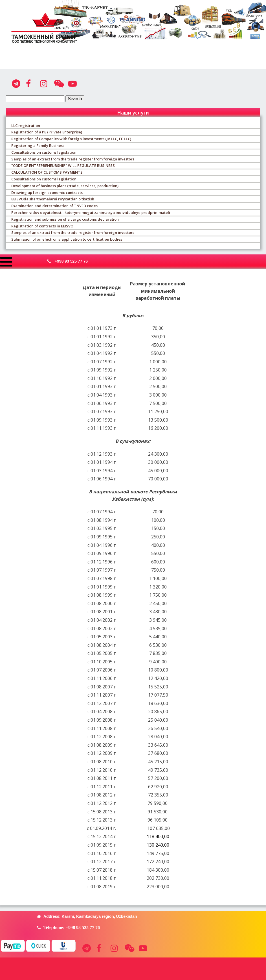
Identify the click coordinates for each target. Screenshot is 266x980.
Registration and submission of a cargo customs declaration (65, 219)
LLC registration (26, 126)
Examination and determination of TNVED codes (54, 206)
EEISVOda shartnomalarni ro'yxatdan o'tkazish (53, 199)
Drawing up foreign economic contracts (47, 193)
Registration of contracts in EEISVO (42, 226)
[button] (66, 261)
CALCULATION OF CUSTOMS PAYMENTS (47, 172)
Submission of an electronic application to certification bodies (67, 239)
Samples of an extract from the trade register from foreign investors (73, 159)
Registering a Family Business (38, 146)
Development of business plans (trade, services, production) (65, 186)
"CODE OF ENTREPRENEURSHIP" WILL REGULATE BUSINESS (63, 165)
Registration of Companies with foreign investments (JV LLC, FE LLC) (71, 139)
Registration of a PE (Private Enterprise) (47, 132)
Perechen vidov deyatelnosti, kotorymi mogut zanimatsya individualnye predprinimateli (91, 212)
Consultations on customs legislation (44, 152)
